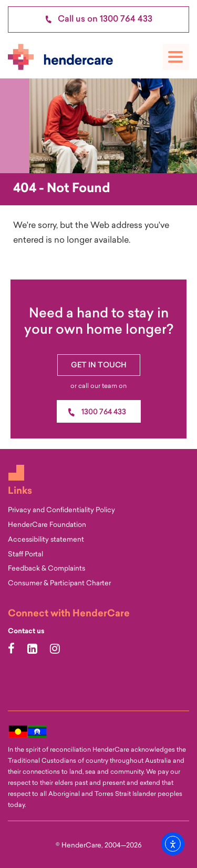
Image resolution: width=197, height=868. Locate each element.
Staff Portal (25, 555)
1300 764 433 (104, 412)
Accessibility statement (46, 540)
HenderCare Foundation (47, 525)
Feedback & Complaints (46, 569)
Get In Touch (99, 366)
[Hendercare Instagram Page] (56, 650)
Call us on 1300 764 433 (99, 19)
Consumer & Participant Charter (59, 583)
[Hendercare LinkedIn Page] (34, 650)
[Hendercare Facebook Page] (13, 650)
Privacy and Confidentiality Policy (61, 510)
